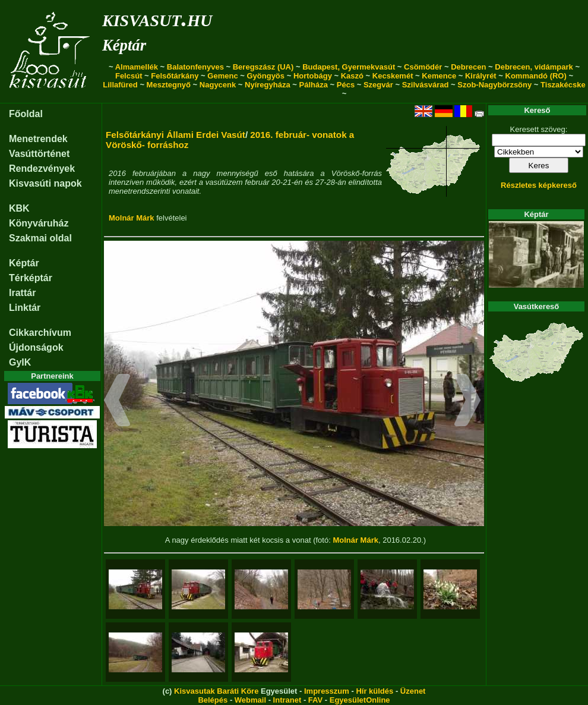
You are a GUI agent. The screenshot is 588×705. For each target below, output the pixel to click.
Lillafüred (120, 85)
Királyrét (481, 76)
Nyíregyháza (268, 85)
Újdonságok (36, 347)
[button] (117, 402)
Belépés (213, 700)
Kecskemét (393, 76)
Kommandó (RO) (536, 76)
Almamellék (137, 67)
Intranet (287, 700)
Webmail (250, 700)
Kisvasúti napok (45, 183)
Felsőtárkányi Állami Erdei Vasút (176, 135)
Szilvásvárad (426, 85)
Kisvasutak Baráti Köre (216, 691)
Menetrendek (38, 139)
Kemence (439, 76)
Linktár (25, 308)
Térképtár (31, 278)
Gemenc (222, 76)
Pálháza (314, 85)
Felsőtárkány (175, 76)
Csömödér (423, 67)
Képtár (124, 45)
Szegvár (378, 85)
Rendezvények (42, 169)
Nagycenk (218, 85)
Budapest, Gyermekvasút (349, 67)
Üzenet (413, 691)
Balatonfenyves (195, 67)
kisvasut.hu (157, 18)
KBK (19, 208)
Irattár (22, 293)
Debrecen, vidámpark (534, 67)
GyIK (20, 362)
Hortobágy (313, 76)
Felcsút (129, 76)
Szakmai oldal (40, 238)
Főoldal (26, 114)
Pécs (346, 85)
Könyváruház (39, 223)
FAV (315, 700)
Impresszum (327, 691)
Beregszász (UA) (263, 67)
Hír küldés (374, 691)
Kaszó (352, 76)
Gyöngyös (265, 76)
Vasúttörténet (39, 154)
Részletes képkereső (539, 185)
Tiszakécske (563, 85)
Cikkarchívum (40, 333)
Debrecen (468, 67)
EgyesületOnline (360, 700)
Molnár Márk (132, 218)
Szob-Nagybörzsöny (494, 85)
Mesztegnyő (169, 85)
